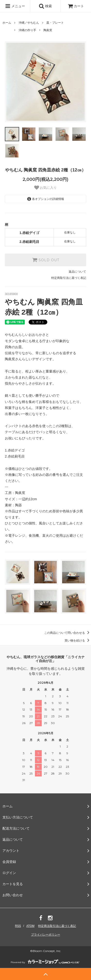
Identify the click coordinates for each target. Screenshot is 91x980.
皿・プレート (55, 23)
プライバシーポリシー (46, 935)
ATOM (30, 926)
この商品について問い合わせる (68, 633)
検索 (45, 6)
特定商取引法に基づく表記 (69, 278)
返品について (77, 272)
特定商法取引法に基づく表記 (57, 926)
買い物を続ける (78, 641)
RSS (18, 926)
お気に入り (46, 188)
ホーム (7, 23)
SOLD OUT (46, 260)
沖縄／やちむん (29, 23)
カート (76, 6)
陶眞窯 (48, 30)
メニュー (15, 6)
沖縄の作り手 (27, 30)
